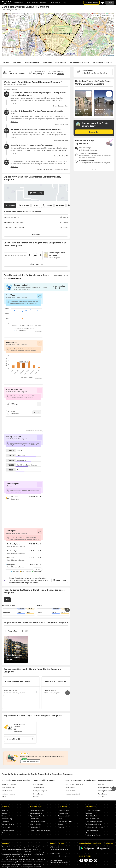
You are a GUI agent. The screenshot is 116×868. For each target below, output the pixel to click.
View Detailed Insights (60, 275)
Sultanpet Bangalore (6, 791)
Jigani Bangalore (38, 785)
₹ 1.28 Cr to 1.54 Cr (101, 114)
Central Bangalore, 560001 (11, 10)
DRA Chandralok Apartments (74, 785)
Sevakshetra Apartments (73, 794)
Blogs (64, 3)
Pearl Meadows (70, 788)
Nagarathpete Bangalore (7, 794)
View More (36, 234)
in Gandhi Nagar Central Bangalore (93, 72)
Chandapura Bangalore (40, 791)
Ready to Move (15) (20, 739)
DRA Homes (19, 724)
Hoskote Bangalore (39, 794)
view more (3, 797)
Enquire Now (94, 132)
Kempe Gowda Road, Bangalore (19, 681)
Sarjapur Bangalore (39, 788)
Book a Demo (60, 580)
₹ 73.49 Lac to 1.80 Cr (82, 114)
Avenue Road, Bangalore (55, 681)
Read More (14, 103)
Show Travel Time (36, 264)
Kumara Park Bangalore (7, 788)
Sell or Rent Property (91, 3)
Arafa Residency (70, 791)
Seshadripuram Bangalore (8, 785)
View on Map (36, 193)
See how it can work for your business (24, 583)
